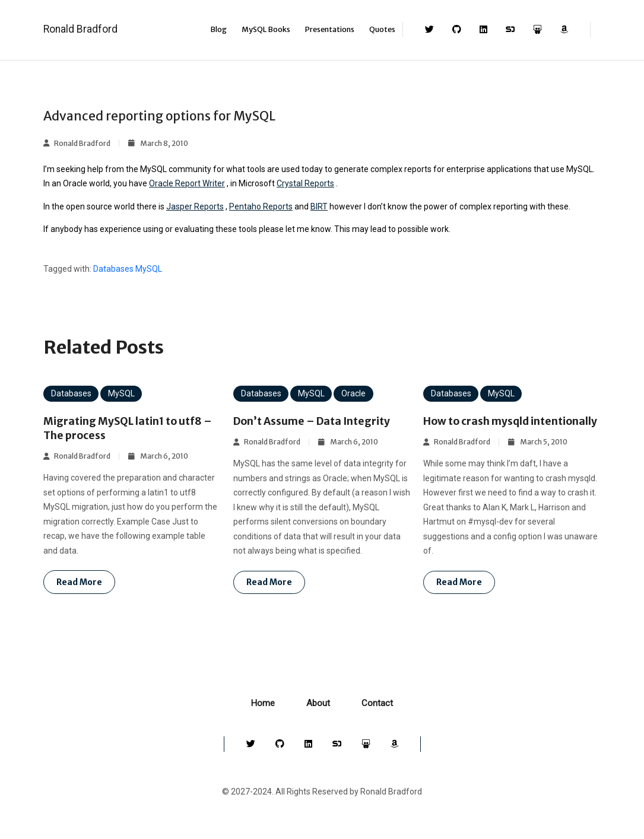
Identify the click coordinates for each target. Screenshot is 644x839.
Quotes (382, 29)
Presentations (330, 29)
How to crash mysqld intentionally (479, 428)
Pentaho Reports (261, 206)
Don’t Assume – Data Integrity (316, 421)
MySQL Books (266, 29)
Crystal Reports (305, 183)
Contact (377, 717)
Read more (79, 582)
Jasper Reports (195, 206)
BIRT (319, 206)
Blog (218, 29)
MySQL (149, 269)
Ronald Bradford (80, 29)
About (318, 717)
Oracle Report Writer (187, 183)
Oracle (353, 393)
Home (263, 717)
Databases (113, 269)
